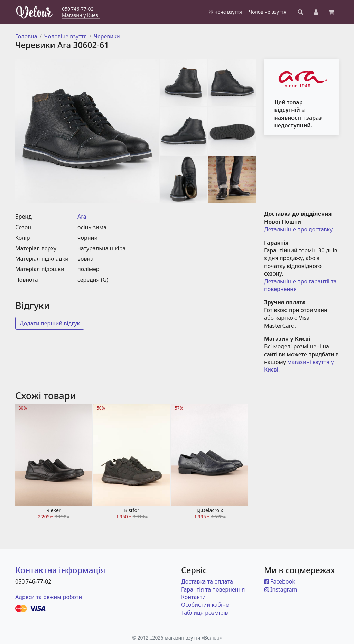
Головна (26, 36)
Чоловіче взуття (66, 36)
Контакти (193, 597)
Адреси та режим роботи (49, 597)
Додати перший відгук (50, 323)
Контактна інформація (60, 570)
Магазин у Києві (81, 15)
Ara (82, 217)
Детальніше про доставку (298, 229)
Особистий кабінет (206, 605)
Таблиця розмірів (205, 613)
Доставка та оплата (207, 581)
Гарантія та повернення (213, 589)
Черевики (107, 36)
